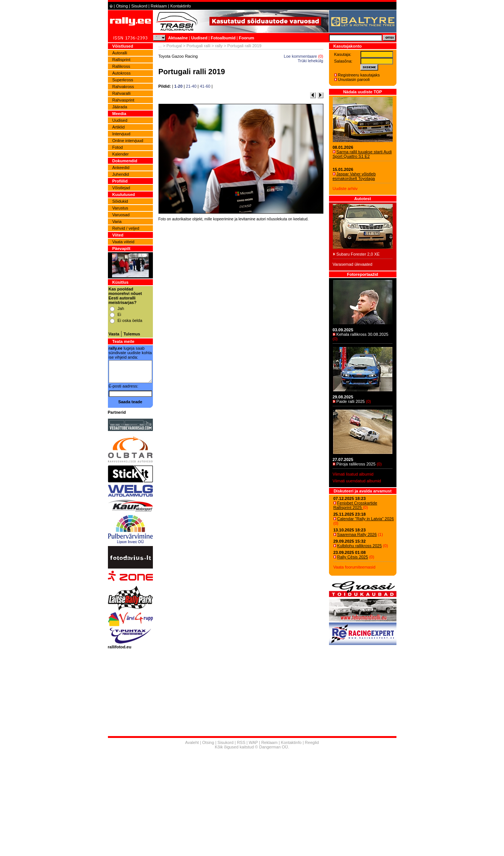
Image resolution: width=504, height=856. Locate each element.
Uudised (199, 38)
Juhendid (121, 174)
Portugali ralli (199, 46)
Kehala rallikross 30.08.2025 (363, 334)
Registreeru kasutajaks (359, 75)
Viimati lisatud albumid (353, 474)
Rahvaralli (122, 93)
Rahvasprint (123, 100)
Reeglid (312, 742)
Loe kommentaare (300, 56)
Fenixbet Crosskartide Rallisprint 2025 (355, 505)
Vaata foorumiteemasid (354, 567)
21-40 (191, 86)
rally (219, 46)
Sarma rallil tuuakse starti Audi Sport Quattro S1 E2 (362, 154)
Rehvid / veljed (126, 228)
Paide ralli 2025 (351, 401)
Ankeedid (121, 168)
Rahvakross (123, 87)
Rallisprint (121, 60)
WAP (253, 742)
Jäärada (120, 107)
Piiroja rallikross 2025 (356, 464)
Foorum (246, 38)
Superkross (123, 80)
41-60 (205, 86)
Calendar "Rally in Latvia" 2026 (366, 519)
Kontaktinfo (180, 6)
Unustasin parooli (354, 79)
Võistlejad (121, 188)
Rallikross (121, 66)
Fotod (118, 147)
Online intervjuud (128, 141)
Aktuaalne (178, 38)
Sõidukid (120, 201)
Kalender (121, 154)
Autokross (122, 73)
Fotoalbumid (223, 38)
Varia (117, 221)
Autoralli (120, 53)
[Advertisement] (241, 328)
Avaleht (192, 742)
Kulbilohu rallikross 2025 (360, 546)
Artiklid (119, 127)
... (160, 46)
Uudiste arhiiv (345, 189)
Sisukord (139, 6)
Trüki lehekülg (310, 61)
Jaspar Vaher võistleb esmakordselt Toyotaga (354, 176)
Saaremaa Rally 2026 (357, 534)
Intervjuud (121, 134)
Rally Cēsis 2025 (353, 557)
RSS (241, 742)
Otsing (122, 6)
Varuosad (121, 215)
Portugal (174, 46)
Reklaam (159, 6)
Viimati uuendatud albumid (357, 481)
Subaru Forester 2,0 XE (358, 254)
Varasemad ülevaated (353, 264)
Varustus (120, 208)
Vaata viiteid (123, 242)
